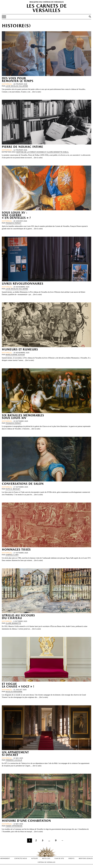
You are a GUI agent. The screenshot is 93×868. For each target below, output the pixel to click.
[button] (90, 17)
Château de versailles (46, 862)
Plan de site (59, 858)
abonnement (5, 858)
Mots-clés (46, 858)
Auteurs (35, 858)
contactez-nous (21, 858)
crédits (71, 858)
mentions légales (86, 858)
